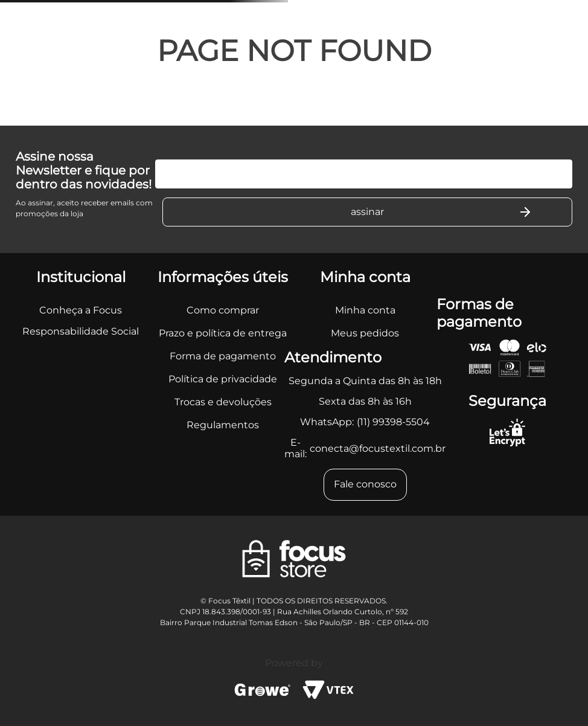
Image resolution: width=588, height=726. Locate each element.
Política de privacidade (223, 379)
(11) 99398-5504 (393, 422)
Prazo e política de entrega (223, 333)
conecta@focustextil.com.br (378, 448)
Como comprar (223, 310)
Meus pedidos (365, 333)
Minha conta (365, 310)
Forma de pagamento (223, 356)
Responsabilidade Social (81, 331)
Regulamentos (223, 425)
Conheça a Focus (81, 310)
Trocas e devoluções (223, 402)
